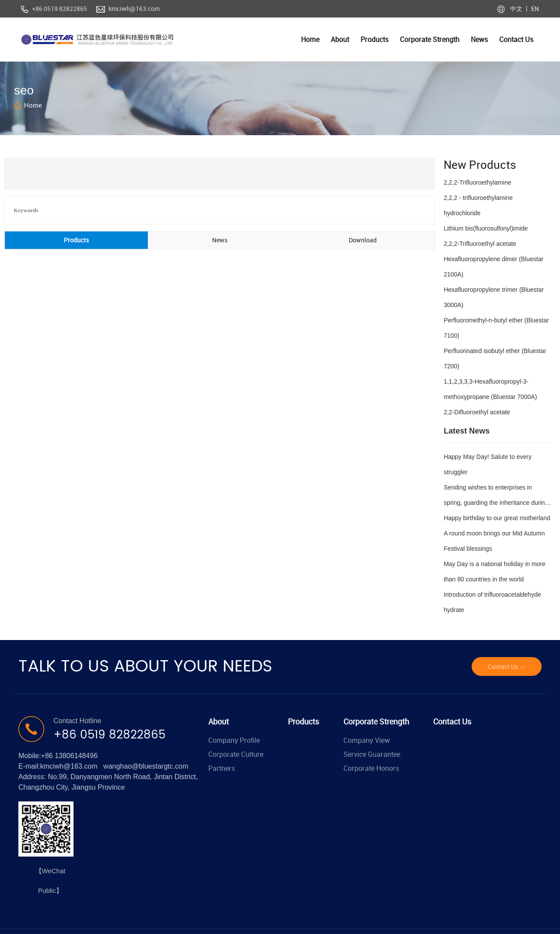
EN (534, 9)
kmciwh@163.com (134, 9)
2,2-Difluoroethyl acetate (477, 412)
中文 (517, 9)
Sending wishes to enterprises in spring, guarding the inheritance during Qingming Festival (496, 503)
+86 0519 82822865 (59, 9)
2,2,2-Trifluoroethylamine (477, 182)
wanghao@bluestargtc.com (146, 766)
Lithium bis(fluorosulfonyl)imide (486, 228)
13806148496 (76, 756)
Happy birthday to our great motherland (497, 518)
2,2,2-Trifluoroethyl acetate (480, 244)
